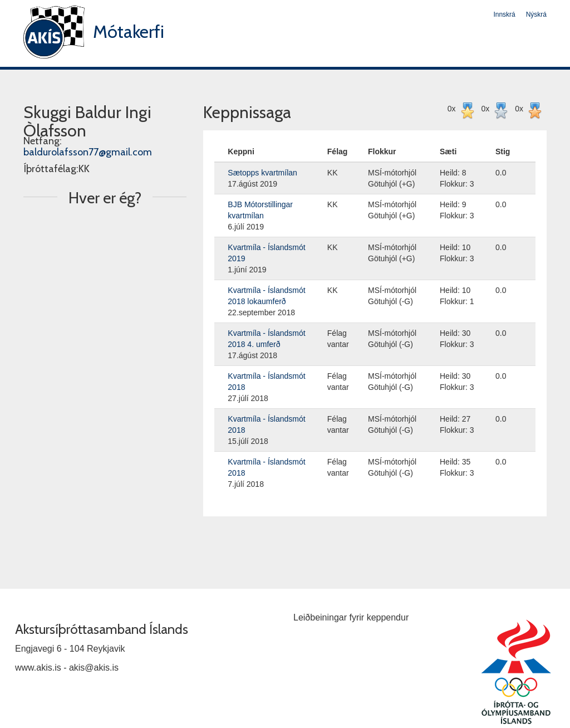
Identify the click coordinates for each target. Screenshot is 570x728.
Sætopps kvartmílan (262, 173)
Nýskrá (536, 14)
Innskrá (504, 14)
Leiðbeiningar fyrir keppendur (351, 617)
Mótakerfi (129, 31)
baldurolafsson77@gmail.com (88, 152)
